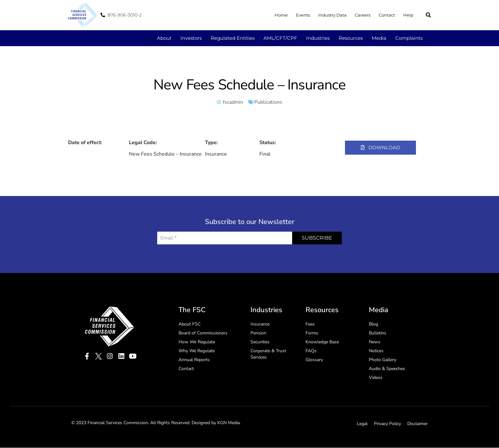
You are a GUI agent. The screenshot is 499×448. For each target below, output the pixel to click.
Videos (376, 378)
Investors (191, 38)
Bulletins (378, 333)
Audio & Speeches (387, 369)
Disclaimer (418, 424)
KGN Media (228, 423)
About (164, 38)
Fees (310, 324)
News (375, 342)
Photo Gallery (383, 360)
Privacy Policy (387, 424)
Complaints (409, 38)
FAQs (311, 351)
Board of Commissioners (203, 333)
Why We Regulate (197, 351)
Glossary (314, 360)
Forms (312, 333)
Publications (268, 102)
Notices (376, 351)
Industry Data (332, 15)
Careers (363, 15)
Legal (362, 424)
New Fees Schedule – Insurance (249, 85)
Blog (373, 324)
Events (303, 15)
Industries (318, 38)
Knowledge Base (322, 342)
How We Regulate (197, 342)
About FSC (190, 324)
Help (408, 15)
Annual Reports (194, 360)
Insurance (260, 324)
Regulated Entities (233, 38)
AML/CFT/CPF (280, 38)
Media (379, 38)
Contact (387, 15)
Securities (260, 342)
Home (281, 15)
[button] (428, 15)
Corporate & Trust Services (268, 354)
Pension (258, 333)
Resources (351, 38)
